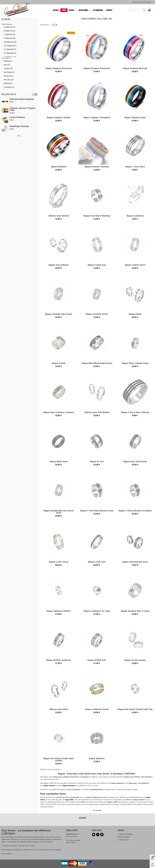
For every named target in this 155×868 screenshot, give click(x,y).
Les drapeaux (98, 10)
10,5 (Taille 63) (10, 46)
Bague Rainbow (59, 167)
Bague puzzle (59, 363)
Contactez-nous (123, 840)
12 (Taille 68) (10, 53)
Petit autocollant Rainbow (22, 99)
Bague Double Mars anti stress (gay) (59, 512)
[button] (33, 94)
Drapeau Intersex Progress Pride (22, 109)
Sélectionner (46, 25)
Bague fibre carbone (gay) (135, 363)
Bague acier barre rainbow (97, 216)
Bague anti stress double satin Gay (135, 709)
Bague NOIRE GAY (97, 660)
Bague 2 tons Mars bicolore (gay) (97, 511)
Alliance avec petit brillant (97, 412)
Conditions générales (125, 834)
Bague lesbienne (135, 216)
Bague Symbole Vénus (97, 314)
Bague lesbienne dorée (97, 709)
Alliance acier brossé (59, 216)
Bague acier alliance (59, 265)
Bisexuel (8, 61)
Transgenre (9, 87)
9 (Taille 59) (9, 38)
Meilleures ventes (9, 94)
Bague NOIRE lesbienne (59, 660)
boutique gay (57, 777)
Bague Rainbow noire (135, 117)
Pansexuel (9, 76)
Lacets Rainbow (17, 117)
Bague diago (135, 314)
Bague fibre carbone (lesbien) (59, 412)
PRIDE (64, 10)
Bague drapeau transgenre (97, 117)
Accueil (56, 10)
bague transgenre (69, 786)
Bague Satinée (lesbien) (59, 611)
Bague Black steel (59, 461)
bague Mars (70, 800)
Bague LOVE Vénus (59, 562)
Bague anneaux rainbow (97, 167)
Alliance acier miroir (59, 709)
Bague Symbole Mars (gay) (59, 314)
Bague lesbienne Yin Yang (97, 611)
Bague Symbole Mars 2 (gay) (135, 611)
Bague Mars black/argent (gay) (97, 363)
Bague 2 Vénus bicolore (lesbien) (135, 511)
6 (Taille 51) (9, 27)
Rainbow (8, 83)
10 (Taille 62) (10, 42)
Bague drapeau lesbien (59, 117)
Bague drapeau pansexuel (59, 68)
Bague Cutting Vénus (135, 265)
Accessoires (83, 10)
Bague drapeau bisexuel (135, 68)
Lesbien (8, 68)
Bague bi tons (97, 461)
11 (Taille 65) (10, 49)
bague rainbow (50, 786)
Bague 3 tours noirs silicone (135, 412)
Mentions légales (124, 837)
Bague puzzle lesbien (135, 660)
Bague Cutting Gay (97, 265)
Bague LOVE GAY (97, 562)
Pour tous (9, 80)
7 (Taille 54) (9, 34)
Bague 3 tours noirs (135, 167)
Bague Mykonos (97, 758)
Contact (109, 10)
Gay (7, 65)
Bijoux (72, 10)
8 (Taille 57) (9, 31)
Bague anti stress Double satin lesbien (59, 759)
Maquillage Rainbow (19, 126)
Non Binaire (9, 72)
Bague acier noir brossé (135, 461)
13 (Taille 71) (10, 57)
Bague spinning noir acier (135, 562)
